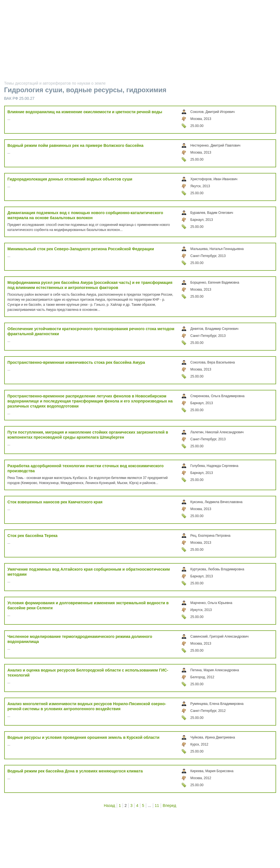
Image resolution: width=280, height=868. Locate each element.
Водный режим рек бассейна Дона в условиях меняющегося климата (75, 771)
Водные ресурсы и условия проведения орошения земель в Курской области (84, 737)
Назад (109, 805)
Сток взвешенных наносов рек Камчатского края (55, 502)
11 (157, 805)
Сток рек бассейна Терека (33, 536)
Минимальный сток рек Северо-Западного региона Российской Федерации (81, 249)
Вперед (169, 805)
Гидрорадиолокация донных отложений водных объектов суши (70, 179)
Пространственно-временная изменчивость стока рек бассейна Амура (76, 362)
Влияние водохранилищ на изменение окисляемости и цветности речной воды (85, 112)
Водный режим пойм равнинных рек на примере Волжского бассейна (76, 145)
